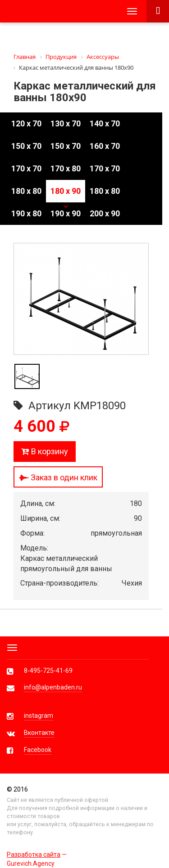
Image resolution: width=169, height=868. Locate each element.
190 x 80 (26, 213)
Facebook (38, 750)
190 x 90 (66, 213)
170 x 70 (26, 168)
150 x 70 (26, 146)
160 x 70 (105, 146)
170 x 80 (66, 168)
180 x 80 (26, 191)
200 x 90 (105, 213)
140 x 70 (105, 123)
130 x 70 (66, 123)
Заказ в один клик (58, 477)
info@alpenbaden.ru (53, 687)
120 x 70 (26, 123)
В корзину (45, 451)
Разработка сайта (34, 855)
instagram (39, 716)
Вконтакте (39, 733)
